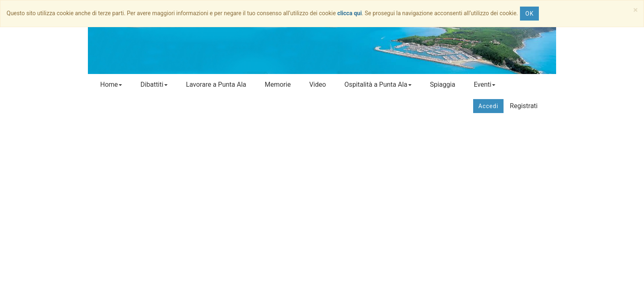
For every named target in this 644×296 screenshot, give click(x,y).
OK (529, 14)
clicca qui (350, 13)
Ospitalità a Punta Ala (378, 84)
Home (111, 84)
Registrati (524, 106)
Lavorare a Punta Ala (216, 84)
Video (318, 84)
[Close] (636, 10)
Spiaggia (443, 84)
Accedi (489, 106)
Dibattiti (154, 84)
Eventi (484, 84)
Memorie (277, 84)
